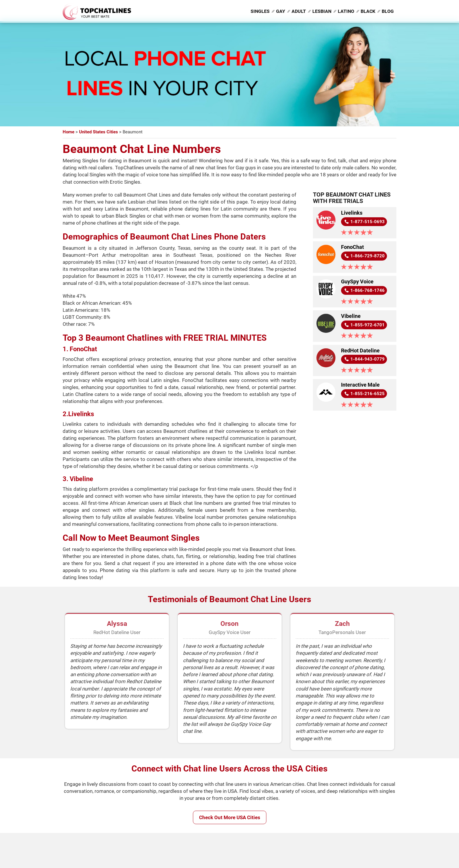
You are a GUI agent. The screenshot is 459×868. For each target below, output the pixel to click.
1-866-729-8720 (368, 256)
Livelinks (352, 213)
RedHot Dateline (360, 351)
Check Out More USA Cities (230, 817)
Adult (299, 11)
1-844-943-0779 (368, 359)
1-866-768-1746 (368, 290)
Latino (346, 11)
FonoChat (352, 247)
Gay (281, 11)
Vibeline (351, 316)
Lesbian (322, 11)
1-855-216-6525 (368, 394)
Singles (260, 11)
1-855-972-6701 (368, 325)
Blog (388, 11)
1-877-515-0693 (368, 222)
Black (368, 11)
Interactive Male (360, 385)
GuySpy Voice (357, 282)
